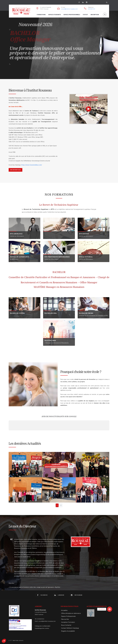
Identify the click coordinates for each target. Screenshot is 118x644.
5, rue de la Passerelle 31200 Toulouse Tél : (41, 615)
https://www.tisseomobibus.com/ (32, 165)
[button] (4, 641)
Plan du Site (65, 619)
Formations (41, 15)
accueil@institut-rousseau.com (70, 9)
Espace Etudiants (55, 15)
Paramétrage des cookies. (42, 628)
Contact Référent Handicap (70, 628)
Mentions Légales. (18, 641)
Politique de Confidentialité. (43, 626)
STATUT (85, 15)
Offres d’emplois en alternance (71, 613)
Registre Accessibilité (68, 631)
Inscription (95, 15)
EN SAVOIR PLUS (15, 170)
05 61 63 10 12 (92, 9)
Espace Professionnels (72, 15)
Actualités (64, 610)
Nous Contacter (66, 625)
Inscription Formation (68, 622)
